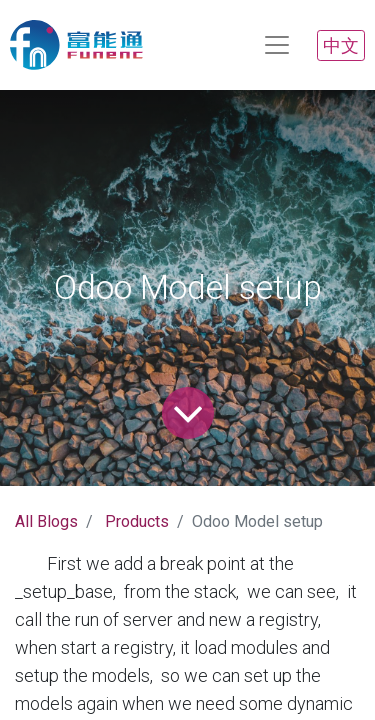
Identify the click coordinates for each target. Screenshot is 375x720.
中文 (341, 45)
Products (137, 521)
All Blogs (46, 521)
